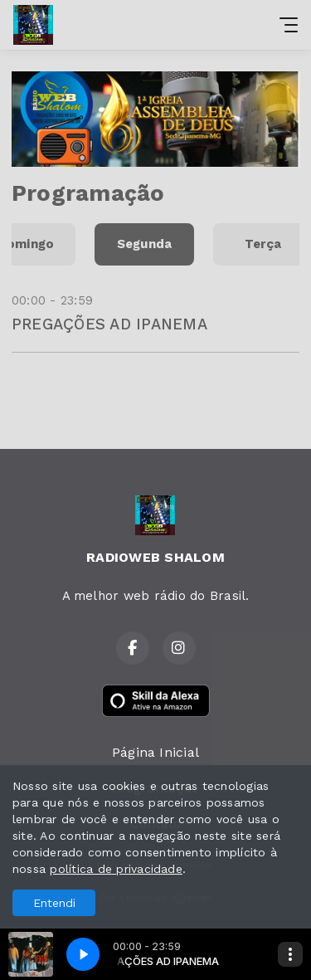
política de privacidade (116, 869)
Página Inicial (155, 752)
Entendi (54, 903)
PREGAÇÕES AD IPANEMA (109, 324)
